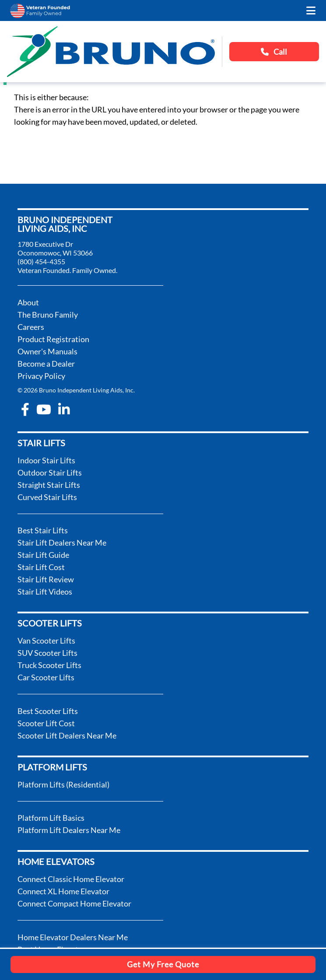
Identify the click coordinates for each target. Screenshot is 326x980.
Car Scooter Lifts (46, 677)
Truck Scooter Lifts (49, 665)
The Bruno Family (48, 315)
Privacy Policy (41, 376)
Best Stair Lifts (43, 530)
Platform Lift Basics (51, 818)
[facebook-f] (25, 409)
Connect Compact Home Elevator (74, 903)
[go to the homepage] (111, 52)
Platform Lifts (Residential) (63, 784)
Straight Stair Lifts (49, 485)
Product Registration (53, 339)
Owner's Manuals (47, 351)
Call (274, 52)
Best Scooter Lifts (48, 711)
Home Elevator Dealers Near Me (73, 937)
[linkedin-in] (64, 409)
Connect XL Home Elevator (63, 891)
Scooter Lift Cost (46, 723)
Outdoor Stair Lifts (50, 472)
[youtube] (44, 409)
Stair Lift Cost (41, 567)
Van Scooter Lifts (46, 640)
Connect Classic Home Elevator (71, 879)
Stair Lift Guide (43, 555)
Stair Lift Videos (45, 591)
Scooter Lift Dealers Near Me (67, 735)
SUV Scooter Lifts (47, 653)
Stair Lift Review (46, 579)
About (28, 302)
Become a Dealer (46, 364)
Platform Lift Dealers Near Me (69, 830)
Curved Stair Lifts (47, 497)
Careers (31, 327)
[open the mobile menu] (311, 10)
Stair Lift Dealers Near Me (62, 542)
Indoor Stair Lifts (46, 460)
